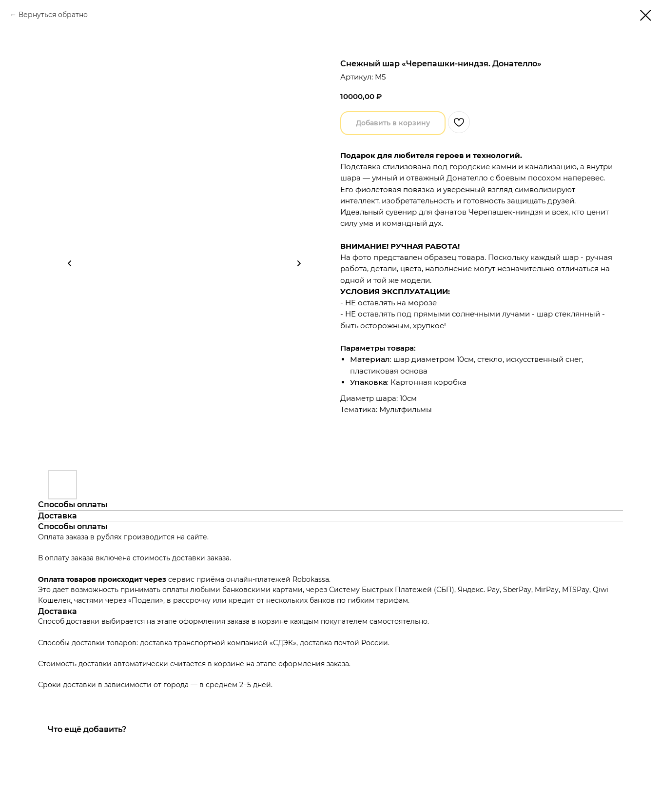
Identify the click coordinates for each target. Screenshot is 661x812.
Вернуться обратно (53, 15)
